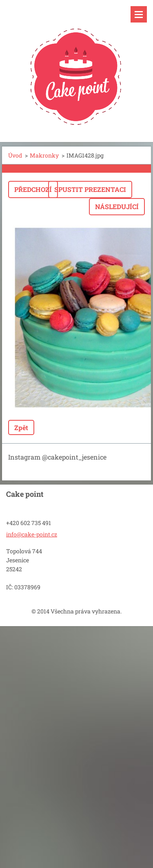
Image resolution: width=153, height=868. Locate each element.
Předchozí (33, 189)
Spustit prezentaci (90, 189)
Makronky (44, 155)
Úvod (15, 155)
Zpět (21, 427)
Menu (139, 14)
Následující (117, 206)
